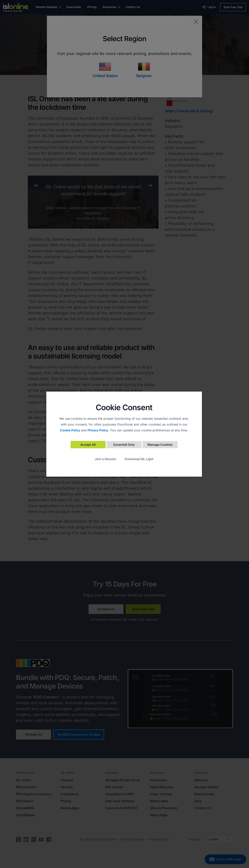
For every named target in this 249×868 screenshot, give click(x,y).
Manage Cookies (160, 445)
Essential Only (124, 445)
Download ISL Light (139, 459)
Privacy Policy (98, 430)
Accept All (88, 445)
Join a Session (106, 459)
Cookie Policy (70, 430)
